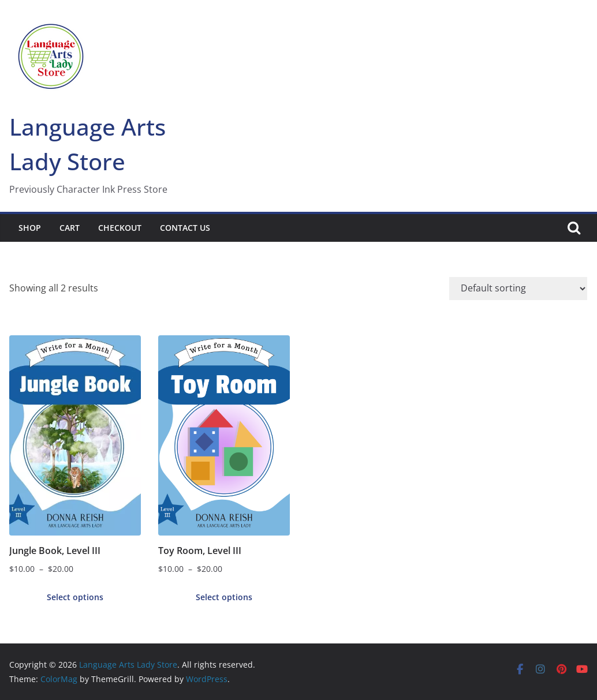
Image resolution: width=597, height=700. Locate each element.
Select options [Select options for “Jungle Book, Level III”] (75, 597)
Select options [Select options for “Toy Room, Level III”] (224, 597)
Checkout (120, 228)
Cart (70, 228)
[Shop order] (518, 289)
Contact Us (185, 228)
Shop (30, 228)
